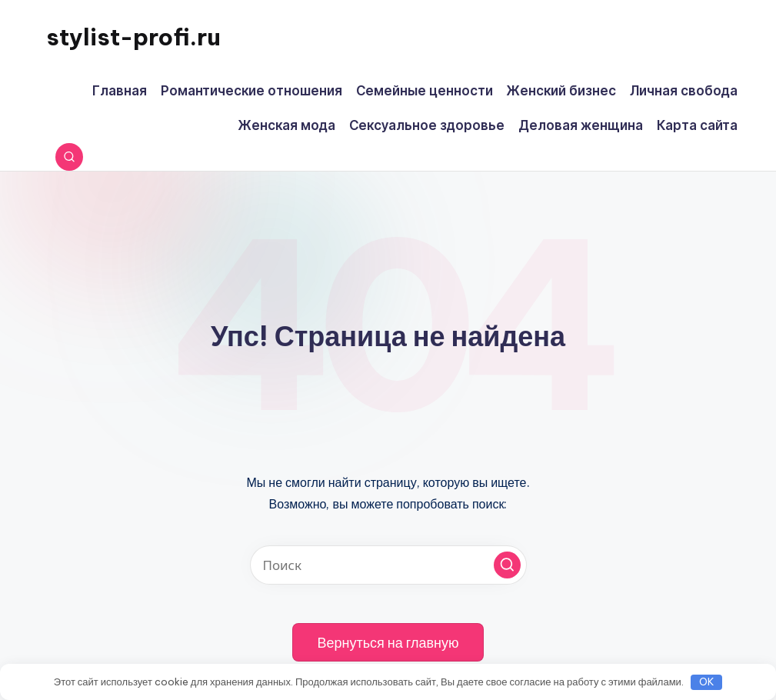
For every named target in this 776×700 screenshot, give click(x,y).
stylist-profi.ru (133, 37)
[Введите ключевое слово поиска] (388, 565)
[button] (507, 565)
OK (707, 682)
